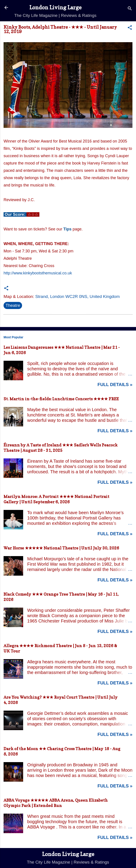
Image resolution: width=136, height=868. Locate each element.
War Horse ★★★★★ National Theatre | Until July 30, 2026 (61, 548)
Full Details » (115, 384)
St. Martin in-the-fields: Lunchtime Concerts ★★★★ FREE (61, 399)
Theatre (13, 305)
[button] (130, 28)
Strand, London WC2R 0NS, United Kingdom (78, 296)
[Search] (130, 9)
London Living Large (55, 7)
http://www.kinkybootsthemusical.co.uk (38, 273)
